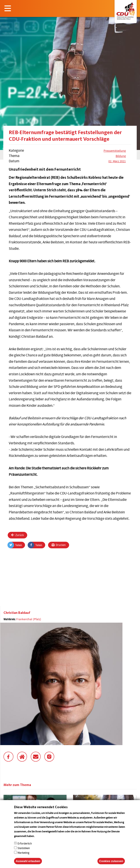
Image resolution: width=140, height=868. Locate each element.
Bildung (121, 156)
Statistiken (24, 853)
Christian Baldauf (17, 613)
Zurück (17, 535)
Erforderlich (25, 849)
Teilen (15, 545)
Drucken (59, 545)
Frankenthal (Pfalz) (29, 619)
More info (41, 841)
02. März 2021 (117, 161)
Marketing (23, 858)
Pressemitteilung (115, 151)
